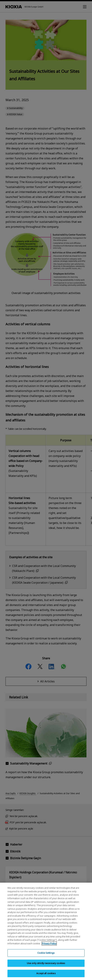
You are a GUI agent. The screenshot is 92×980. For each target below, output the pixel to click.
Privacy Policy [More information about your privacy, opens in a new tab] (49, 946)
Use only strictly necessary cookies (46, 965)
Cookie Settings (46, 955)
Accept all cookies (46, 976)
